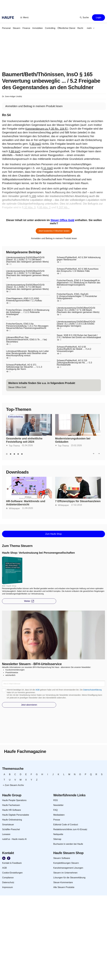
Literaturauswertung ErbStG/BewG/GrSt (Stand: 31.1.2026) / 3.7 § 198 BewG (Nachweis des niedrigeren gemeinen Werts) (27, 260)
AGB (37, 690)
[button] (24, 18)
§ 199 (33, 196)
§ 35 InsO (35, 144)
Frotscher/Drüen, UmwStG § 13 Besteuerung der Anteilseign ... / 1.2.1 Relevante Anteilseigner (28, 312)
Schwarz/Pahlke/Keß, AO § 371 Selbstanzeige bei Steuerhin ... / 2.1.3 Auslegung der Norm (24, 367)
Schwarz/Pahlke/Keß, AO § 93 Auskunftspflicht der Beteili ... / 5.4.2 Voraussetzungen (74, 349)
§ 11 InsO (47, 168)
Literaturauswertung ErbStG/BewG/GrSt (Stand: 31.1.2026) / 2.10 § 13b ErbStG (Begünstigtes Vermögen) (76, 324)
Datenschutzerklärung (92, 690)
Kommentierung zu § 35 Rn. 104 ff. (46, 129)
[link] (6, 28)
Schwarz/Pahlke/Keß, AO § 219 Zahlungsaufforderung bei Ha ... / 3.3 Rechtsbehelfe (74, 363)
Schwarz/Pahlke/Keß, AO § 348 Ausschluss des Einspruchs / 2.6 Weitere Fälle (78, 270)
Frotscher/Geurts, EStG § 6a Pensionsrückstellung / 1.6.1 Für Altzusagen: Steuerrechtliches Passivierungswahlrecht (27, 326)
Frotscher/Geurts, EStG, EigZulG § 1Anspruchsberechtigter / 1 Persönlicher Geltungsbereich (77, 296)
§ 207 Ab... (63, 207)
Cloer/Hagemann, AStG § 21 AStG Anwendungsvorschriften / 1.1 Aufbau (24, 300)
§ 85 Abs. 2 (44, 207)
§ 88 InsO (15, 151)
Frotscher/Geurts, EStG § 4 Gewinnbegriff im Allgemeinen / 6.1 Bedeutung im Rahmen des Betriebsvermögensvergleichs (79, 283)
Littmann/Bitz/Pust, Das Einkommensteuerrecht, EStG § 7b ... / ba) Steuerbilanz (26, 340)
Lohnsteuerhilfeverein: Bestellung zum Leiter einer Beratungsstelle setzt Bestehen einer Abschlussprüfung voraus (27, 353)
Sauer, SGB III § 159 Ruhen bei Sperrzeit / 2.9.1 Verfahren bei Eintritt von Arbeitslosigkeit (79, 336)
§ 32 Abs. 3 (29, 207)
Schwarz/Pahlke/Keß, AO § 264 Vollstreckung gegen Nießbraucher (79, 259)
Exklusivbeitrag (16, 417)
